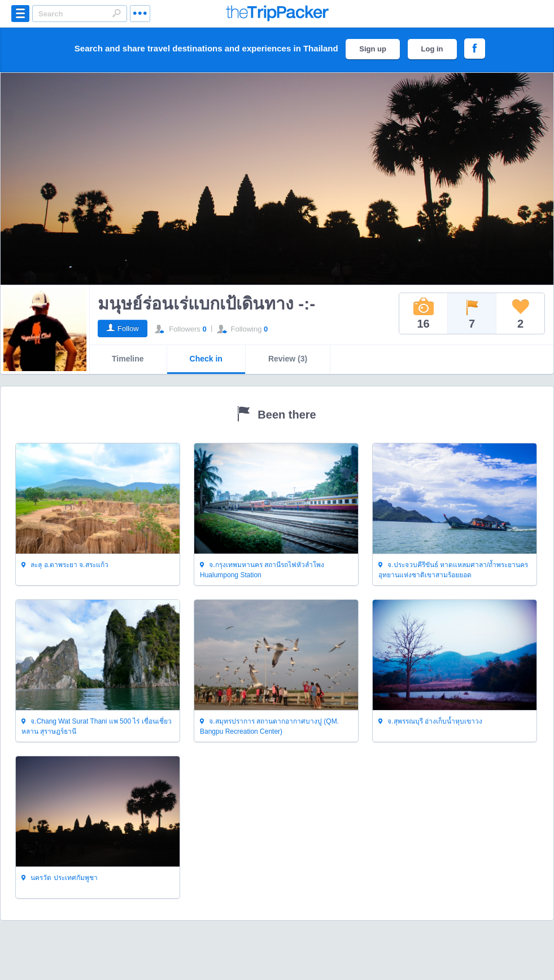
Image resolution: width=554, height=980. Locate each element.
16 (424, 313)
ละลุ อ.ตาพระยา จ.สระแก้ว (65, 565)
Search (116, 13)
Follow (128, 328)
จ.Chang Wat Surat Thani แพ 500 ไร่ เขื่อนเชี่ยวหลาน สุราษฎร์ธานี (97, 726)
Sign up (373, 49)
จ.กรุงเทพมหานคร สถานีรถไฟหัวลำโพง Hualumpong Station (262, 570)
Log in (432, 49)
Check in (206, 359)
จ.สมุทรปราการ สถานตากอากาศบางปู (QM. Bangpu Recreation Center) (269, 726)
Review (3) (288, 359)
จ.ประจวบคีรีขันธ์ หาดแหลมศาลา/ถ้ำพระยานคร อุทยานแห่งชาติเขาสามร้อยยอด (453, 570)
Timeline (128, 359)
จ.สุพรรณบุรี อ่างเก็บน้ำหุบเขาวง (430, 722)
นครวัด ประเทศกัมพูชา (60, 878)
